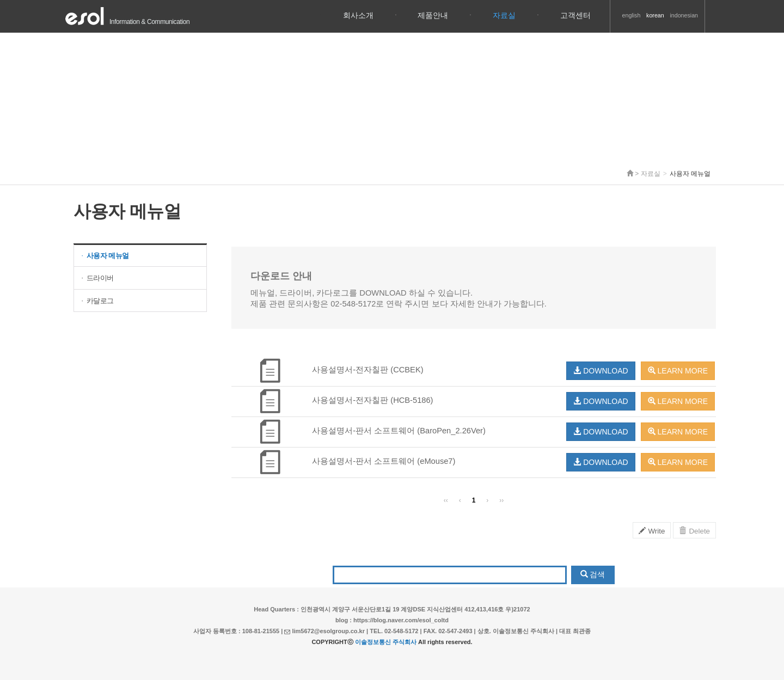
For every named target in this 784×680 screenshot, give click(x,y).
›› (501, 500)
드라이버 (97, 278)
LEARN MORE (678, 371)
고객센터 (575, 15)
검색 (593, 574)
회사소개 (358, 15)
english (632, 15)
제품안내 (433, 15)
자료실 (504, 15)
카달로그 (97, 301)
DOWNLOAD (601, 371)
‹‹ (446, 500)
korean (655, 15)
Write (652, 531)
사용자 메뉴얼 (104, 256)
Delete (694, 531)
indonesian (684, 15)
